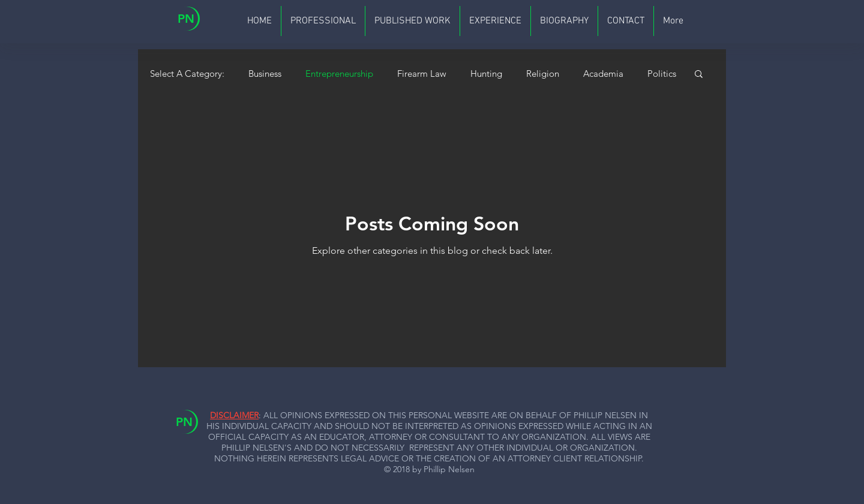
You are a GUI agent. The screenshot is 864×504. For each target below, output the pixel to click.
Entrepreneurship (339, 73)
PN (186, 19)
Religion (543, 73)
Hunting (486, 73)
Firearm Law (422, 73)
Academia (603, 73)
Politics (662, 73)
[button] (699, 75)
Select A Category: (187, 73)
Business (265, 73)
